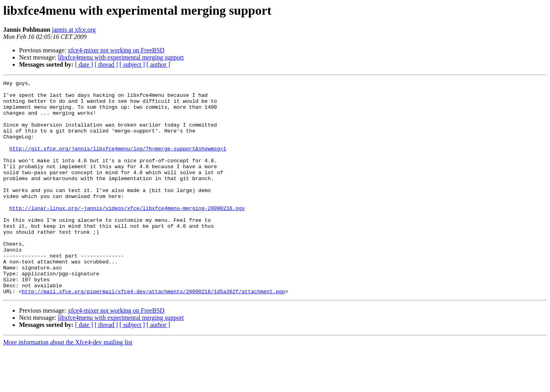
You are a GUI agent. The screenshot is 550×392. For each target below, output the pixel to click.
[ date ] (84, 64)
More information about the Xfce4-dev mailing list (68, 385)
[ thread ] (106, 64)
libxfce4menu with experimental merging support (121, 57)
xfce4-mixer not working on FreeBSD (116, 50)
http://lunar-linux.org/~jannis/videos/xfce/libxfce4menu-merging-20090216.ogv (127, 234)
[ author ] (158, 64)
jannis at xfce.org (74, 30)
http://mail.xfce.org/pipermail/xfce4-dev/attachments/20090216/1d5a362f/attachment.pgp (153, 334)
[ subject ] (132, 64)
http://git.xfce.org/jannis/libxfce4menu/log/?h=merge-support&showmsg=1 (118, 163)
